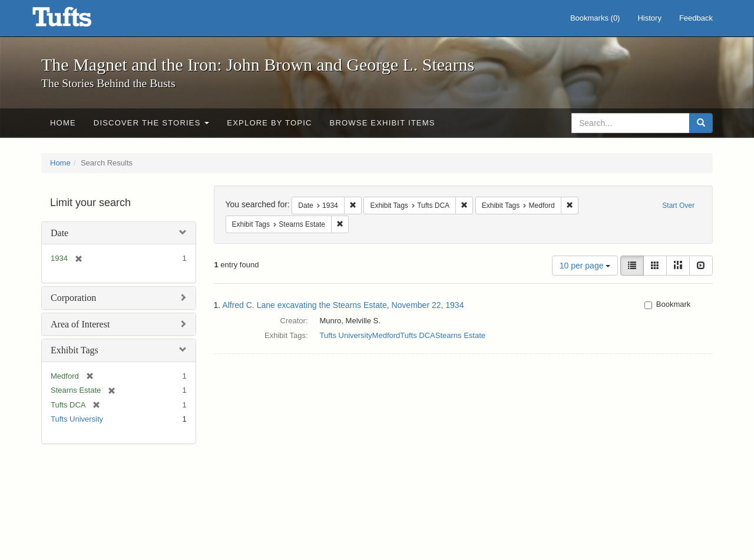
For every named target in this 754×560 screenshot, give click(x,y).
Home (63, 123)
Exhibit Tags (75, 350)
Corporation (73, 298)
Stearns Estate (460, 335)
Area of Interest (80, 324)
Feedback (696, 18)
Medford (386, 335)
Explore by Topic (269, 123)
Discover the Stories (152, 123)
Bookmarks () (595, 18)
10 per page (585, 266)
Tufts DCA (417, 335)
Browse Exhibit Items (383, 123)
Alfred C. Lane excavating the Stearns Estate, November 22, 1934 (343, 305)
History (649, 18)
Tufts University (77, 419)
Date (59, 233)
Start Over (678, 206)
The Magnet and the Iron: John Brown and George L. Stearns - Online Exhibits (77, 21)
